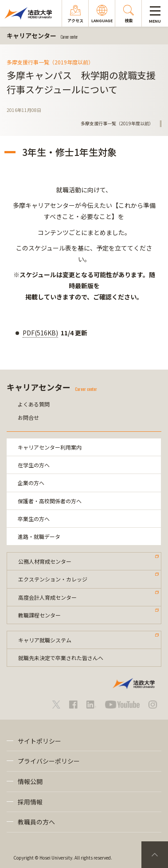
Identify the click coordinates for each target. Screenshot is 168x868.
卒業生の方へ (34, 519)
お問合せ (28, 417)
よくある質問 (34, 404)
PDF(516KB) (40, 333)
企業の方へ (31, 483)
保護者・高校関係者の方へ (50, 501)
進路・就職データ (39, 536)
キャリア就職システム (45, 640)
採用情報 (30, 802)
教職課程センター (39, 615)
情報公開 (30, 781)
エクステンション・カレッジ (53, 579)
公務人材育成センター (45, 561)
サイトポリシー (39, 741)
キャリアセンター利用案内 (50, 447)
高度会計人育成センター (47, 597)
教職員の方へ (36, 822)
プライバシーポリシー (49, 761)
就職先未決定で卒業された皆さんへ (61, 658)
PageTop (155, 855)
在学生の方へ (34, 465)
